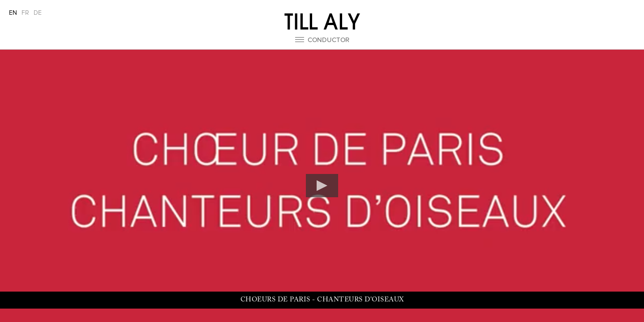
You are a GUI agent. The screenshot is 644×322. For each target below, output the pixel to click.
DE (38, 13)
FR (25, 13)
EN (13, 13)
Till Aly (322, 22)
